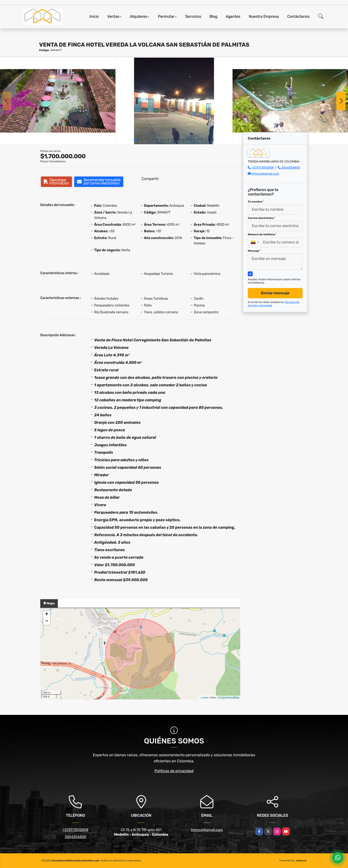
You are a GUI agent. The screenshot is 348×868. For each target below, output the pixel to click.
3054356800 (291, 168)
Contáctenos (298, 17)
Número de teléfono (262, 234)
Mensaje (254, 251)
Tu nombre (256, 202)
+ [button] (47, 614)
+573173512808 (263, 168)
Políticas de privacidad (174, 771)
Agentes (233, 17)
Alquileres (139, 17)
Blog (213, 17)
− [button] (47, 621)
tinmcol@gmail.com (265, 174)
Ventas (113, 17)
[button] (135, 140)
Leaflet (204, 698)
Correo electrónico (262, 218)
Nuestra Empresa (264, 17)
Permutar (166, 17)
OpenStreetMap (230, 698)
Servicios (193, 17)
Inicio (94, 17)
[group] (58, 101)
